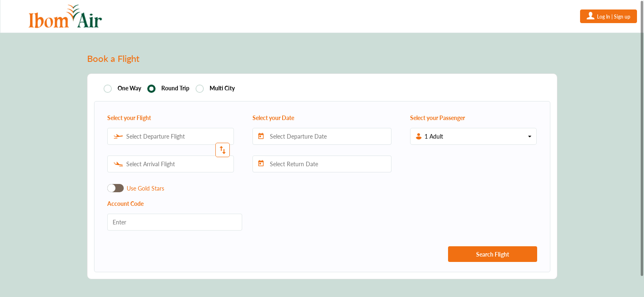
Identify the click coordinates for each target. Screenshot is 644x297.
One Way (129, 88)
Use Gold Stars (145, 188)
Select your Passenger (438, 118)
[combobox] (171, 136)
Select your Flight (129, 118)
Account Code (125, 204)
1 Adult (434, 136)
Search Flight (493, 254)
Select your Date (273, 118)
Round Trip (175, 88)
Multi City (222, 88)
